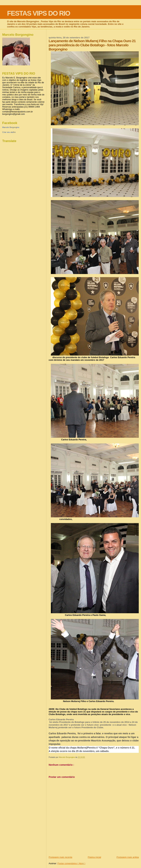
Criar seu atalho (9, 132)
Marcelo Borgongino (11, 127)
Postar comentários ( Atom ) (71, 863)
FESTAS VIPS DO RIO (39, 13)
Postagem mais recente (60, 857)
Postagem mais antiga (128, 857)
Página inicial (94, 857)
